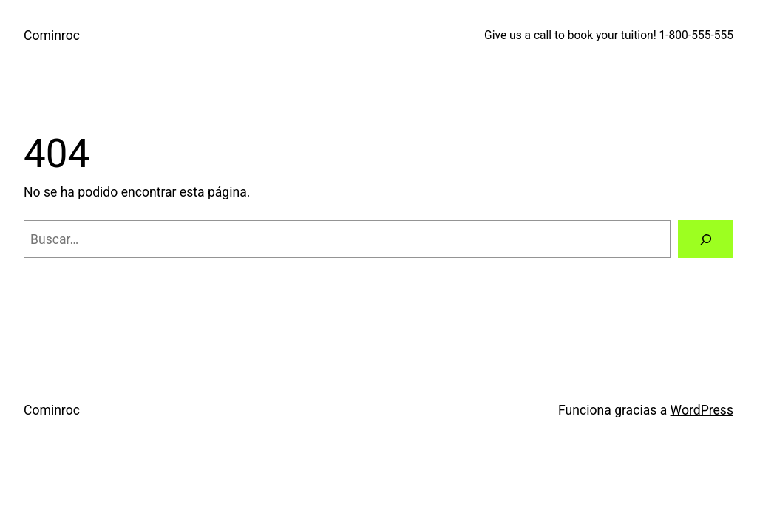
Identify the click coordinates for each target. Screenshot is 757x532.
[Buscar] (706, 239)
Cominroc (52, 35)
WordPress (702, 410)
